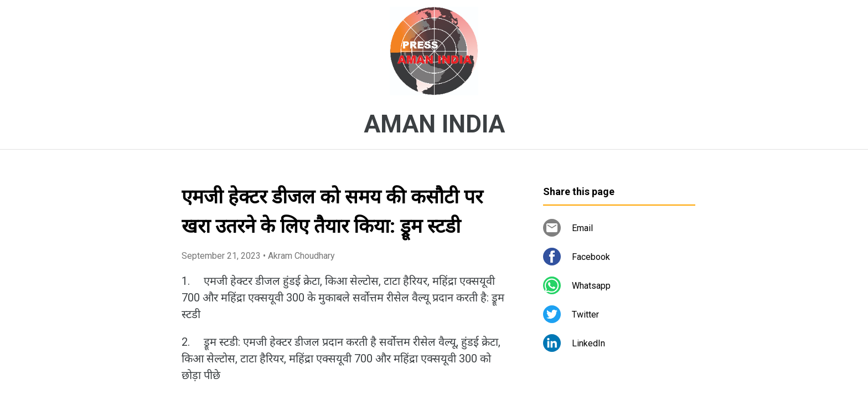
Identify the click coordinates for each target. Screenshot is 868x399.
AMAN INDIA (434, 124)
